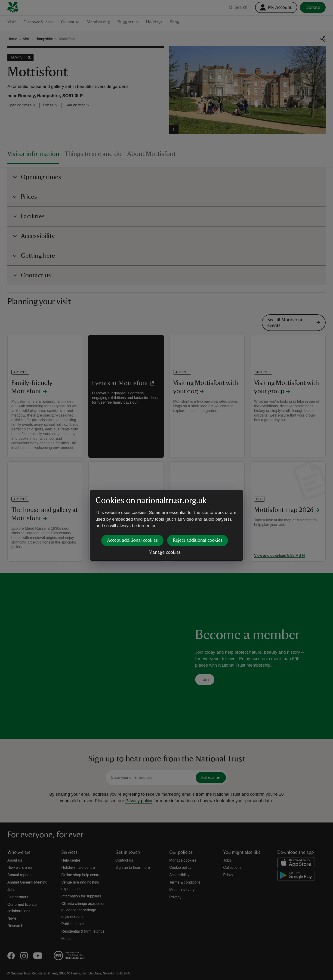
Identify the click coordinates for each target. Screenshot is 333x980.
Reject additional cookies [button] (198, 505)
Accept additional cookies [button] (132, 505)
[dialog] (166, 490)
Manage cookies (165, 517)
